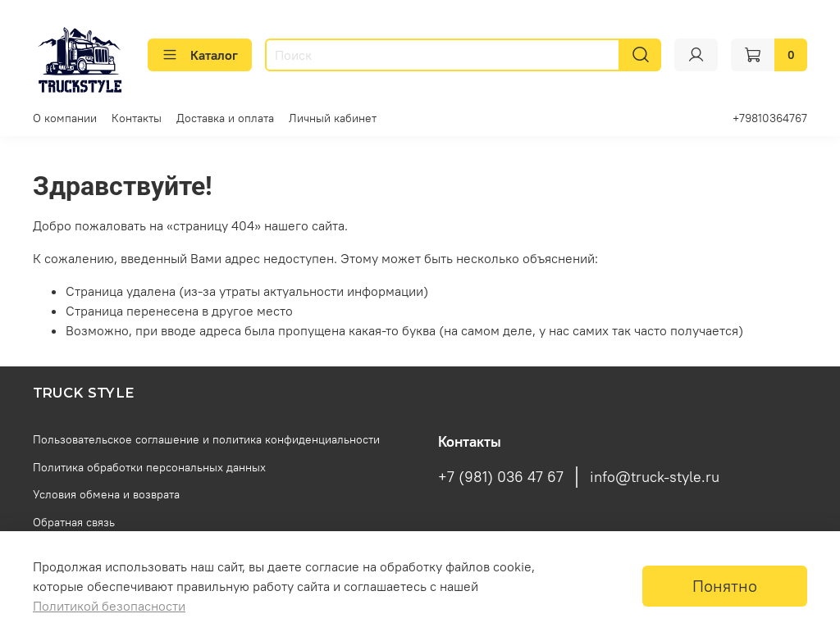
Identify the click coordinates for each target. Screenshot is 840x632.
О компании (65, 118)
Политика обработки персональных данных (149, 467)
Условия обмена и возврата (106, 494)
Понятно (725, 586)
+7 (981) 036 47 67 (501, 477)
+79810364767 (770, 118)
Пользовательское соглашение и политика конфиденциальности (206, 439)
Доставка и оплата (225, 118)
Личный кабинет (333, 118)
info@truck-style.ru (655, 477)
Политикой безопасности (109, 606)
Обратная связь (74, 522)
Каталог (200, 55)
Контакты (137, 118)
